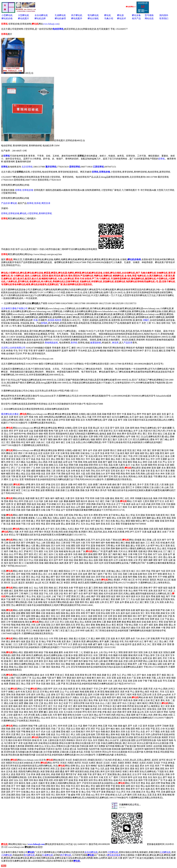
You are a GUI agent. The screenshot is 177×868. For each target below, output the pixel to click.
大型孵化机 (24, 15)
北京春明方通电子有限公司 (14, 308)
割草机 (30, 203)
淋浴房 (115, 343)
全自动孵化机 (41, 15)
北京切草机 (27, 167)
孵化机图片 (24, 18)
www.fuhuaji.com (51, 24)
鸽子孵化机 (77, 15)
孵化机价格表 (114, 855)
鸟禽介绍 (109, 18)
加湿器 (51, 320)
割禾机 (38, 203)
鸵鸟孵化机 (93, 15)
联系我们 (164, 18)
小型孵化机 (7, 15)
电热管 (58, 320)
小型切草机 (33, 213)
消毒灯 (146, 320)
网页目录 (46, 203)
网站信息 (149, 18)
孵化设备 (136, 15)
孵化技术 (122, 18)
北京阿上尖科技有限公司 (13, 348)
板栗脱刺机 (96, 343)
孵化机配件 (77, 18)
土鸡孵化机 (165, 852)
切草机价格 (28, 190)
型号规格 (149, 15)
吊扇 (35, 320)
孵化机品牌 (40, 18)
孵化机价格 (7, 18)
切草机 (162, 159)
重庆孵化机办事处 (10, 414)
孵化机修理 (60, 18)
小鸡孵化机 (7, 855)
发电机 (44, 323)
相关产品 (136, 18)
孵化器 (120, 15)
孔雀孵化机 (60, 15)
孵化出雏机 (93, 18)
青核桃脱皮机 (51, 343)
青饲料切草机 (45, 213)
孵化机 (108, 15)
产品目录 (6, 203)
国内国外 (164, 15)
